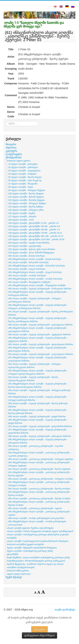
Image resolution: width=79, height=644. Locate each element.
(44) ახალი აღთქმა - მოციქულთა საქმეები (29, 282)
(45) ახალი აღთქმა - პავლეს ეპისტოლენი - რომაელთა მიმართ (40, 289)
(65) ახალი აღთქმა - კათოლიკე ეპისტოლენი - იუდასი (35, 508)
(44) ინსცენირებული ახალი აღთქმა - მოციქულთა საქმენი (37, 285)
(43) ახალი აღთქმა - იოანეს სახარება (27, 275)
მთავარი (11, 144)
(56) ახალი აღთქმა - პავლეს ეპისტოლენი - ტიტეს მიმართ (37, 416)
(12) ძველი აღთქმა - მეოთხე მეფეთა (27, 200)
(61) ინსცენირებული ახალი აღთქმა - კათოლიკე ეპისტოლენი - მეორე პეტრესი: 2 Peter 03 (39, 36)
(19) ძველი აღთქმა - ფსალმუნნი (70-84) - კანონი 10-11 (35, 233)
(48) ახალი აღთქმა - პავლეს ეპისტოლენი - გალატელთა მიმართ (40, 325)
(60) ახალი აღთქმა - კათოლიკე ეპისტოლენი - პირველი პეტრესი (41, 459)
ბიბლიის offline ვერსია (18, 571)
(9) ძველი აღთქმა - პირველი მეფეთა (27, 190)
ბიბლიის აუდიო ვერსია (19, 161)
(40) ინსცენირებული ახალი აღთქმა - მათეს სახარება (35, 259)
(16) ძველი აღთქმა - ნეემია (22, 213)
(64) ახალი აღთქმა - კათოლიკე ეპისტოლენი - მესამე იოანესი (39, 498)
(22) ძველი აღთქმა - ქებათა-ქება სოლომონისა (32, 249)
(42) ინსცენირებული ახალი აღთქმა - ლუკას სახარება (35, 272)
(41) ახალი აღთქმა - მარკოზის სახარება (28, 262)
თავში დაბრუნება (65, 610)
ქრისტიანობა (14, 157)
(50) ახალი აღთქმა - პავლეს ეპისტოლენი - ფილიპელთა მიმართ (41, 344)
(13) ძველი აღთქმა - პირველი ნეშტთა (27, 203)
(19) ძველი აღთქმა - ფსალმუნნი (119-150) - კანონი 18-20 (36, 239)
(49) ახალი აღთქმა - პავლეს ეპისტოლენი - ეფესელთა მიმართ (39, 334)
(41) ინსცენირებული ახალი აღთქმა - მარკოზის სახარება (37, 266)
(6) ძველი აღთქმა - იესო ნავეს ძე (25, 180)
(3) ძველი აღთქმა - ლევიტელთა (24, 171)
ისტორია (11, 148)
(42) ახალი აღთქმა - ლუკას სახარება (27, 269)
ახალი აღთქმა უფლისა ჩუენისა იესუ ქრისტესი (30, 528)
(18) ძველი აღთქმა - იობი (21, 220)
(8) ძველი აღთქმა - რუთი (21, 187)
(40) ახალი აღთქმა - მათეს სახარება (27, 256)
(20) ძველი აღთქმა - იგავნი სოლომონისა (29, 243)
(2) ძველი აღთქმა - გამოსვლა (23, 167)
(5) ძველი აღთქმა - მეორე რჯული (25, 177)
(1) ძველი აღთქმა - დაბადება (23, 164)
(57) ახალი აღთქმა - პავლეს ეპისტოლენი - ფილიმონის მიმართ (40, 426)
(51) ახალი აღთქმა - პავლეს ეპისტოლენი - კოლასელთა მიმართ (41, 354)
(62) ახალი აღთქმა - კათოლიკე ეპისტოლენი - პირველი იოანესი (41, 479)
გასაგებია (39, 629)
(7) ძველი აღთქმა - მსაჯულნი (23, 184)
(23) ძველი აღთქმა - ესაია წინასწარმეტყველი (31, 252)
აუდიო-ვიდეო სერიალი (19, 574)
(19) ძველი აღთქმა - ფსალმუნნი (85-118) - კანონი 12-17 (36, 236)
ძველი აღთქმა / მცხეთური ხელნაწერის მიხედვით (32, 548)
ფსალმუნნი (13, 554)
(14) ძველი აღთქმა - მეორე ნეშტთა (26, 207)
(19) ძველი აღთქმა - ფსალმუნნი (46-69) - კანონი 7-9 (34, 230)
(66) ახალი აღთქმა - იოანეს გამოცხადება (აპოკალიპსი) (36, 518)
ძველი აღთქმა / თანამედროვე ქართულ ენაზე (30, 551)
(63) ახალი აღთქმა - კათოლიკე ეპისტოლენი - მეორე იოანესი (39, 489)
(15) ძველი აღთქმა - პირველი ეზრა (26, 210)
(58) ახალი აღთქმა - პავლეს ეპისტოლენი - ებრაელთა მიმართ (39, 436)
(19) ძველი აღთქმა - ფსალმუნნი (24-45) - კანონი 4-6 (34, 226)
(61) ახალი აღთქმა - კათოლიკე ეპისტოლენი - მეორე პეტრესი (39, 469)
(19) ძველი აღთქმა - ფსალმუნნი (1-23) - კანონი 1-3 (33, 223)
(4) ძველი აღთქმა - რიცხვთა (22, 174)
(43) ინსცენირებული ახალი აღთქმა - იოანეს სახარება (35, 279)
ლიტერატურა (14, 154)
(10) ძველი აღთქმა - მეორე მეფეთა (26, 193)
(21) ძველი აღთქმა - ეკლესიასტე (25, 246)
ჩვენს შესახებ (14, 577)
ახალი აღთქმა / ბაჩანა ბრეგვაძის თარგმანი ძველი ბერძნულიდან (40, 531)
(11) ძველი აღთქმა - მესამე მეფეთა (26, 197)
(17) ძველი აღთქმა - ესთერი (22, 216)
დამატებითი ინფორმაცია (40, 635)
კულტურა (11, 151)
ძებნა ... (6, 121)
